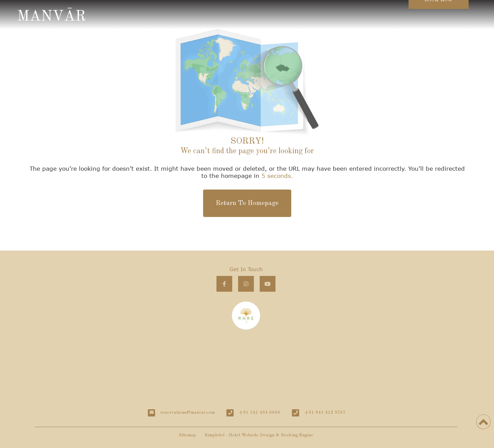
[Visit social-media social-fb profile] (224, 284)
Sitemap (187, 435)
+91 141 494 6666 (260, 413)
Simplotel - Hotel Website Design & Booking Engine (259, 435)
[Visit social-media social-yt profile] (268, 284)
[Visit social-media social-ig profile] (246, 284)
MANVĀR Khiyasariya (246, 366)
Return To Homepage (247, 203)
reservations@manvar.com (187, 413)
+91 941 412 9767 (325, 413)
